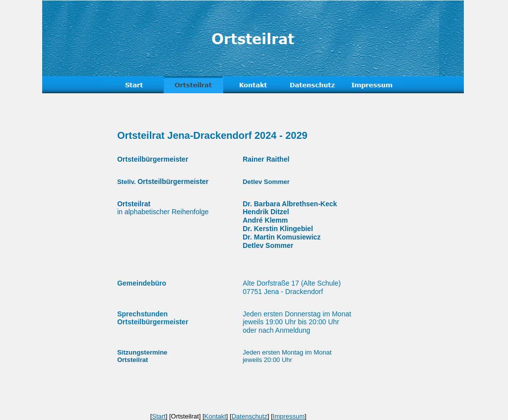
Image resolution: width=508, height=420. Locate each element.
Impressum (289, 416)
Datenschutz (250, 416)
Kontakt (215, 416)
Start (159, 416)
